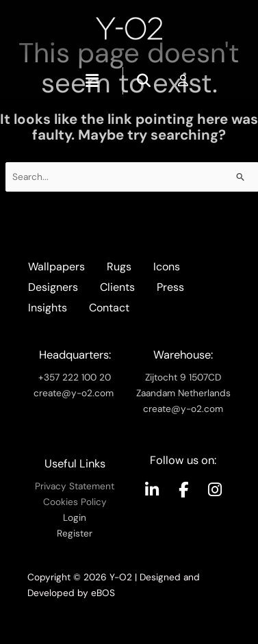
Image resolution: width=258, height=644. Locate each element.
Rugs (119, 267)
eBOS (103, 593)
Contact (109, 308)
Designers (53, 287)
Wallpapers (56, 267)
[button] (92, 81)
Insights (48, 308)
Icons (167, 267)
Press (170, 287)
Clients (117, 287)
